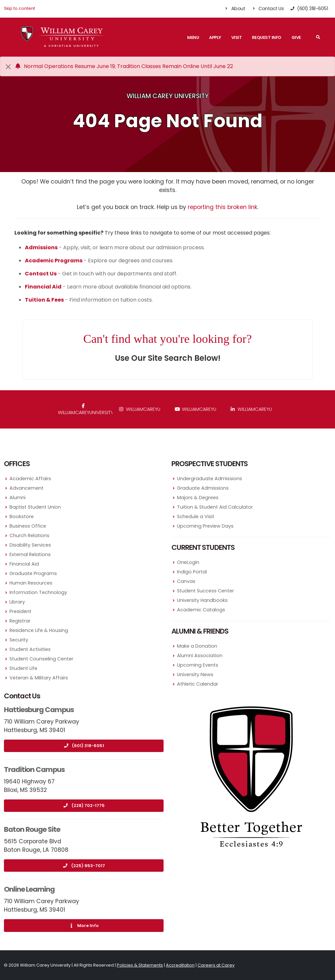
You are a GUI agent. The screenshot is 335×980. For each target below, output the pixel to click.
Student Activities (30, 649)
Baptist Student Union (35, 507)
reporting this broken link (223, 207)
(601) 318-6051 (84, 746)
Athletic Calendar (198, 684)
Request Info (267, 37)
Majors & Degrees (198, 498)
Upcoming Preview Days (205, 526)
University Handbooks (202, 600)
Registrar (20, 621)
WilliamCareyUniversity (85, 410)
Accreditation (180, 965)
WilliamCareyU (195, 409)
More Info (84, 926)
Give (296, 37)
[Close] (8, 67)
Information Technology (38, 592)
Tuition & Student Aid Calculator (215, 507)
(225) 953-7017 (84, 866)
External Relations (30, 554)
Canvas (186, 581)
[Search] (318, 37)
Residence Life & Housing (39, 630)
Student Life (23, 668)
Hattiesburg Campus (39, 710)
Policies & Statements (140, 965)
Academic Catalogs (201, 610)
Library (17, 602)
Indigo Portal (192, 572)
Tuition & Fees (44, 300)
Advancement (26, 488)
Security (19, 640)
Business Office (28, 526)
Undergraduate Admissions (210, 479)
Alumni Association (200, 656)
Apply (215, 37)
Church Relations (29, 535)
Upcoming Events (198, 665)
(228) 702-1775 (84, 805)
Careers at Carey (216, 965)
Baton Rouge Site (32, 829)
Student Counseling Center (41, 659)
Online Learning (29, 889)
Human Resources (31, 583)
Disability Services (30, 545)
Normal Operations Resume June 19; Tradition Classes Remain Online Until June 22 (123, 66)
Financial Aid (24, 564)
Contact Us (267, 9)
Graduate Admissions (203, 488)
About (235, 9)
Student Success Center (205, 591)
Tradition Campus (34, 770)
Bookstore (22, 516)
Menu (193, 37)
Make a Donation (197, 646)
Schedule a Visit (196, 516)
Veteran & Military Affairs (39, 678)
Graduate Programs (33, 573)
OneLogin (188, 562)
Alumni (18, 498)
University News (195, 674)
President (20, 611)
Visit (237, 37)
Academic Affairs (30, 479)
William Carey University (168, 96)
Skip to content (19, 8)
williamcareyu (140, 409)
